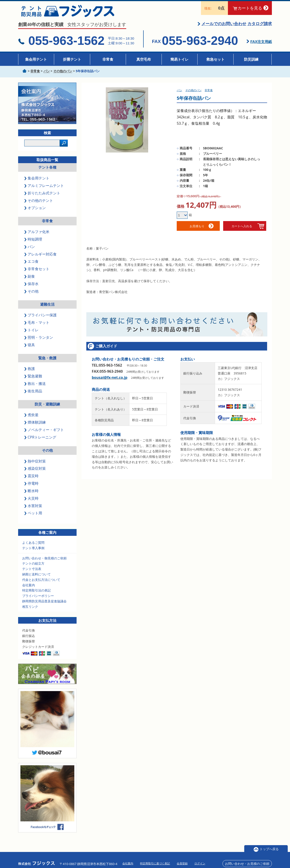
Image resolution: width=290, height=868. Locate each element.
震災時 (32, 479)
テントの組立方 (33, 566)
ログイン (200, 860)
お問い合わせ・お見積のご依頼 (247, 860)
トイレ (32, 333)
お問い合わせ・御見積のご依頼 (44, 561)
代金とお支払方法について (41, 583)
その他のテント (39, 203)
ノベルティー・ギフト (44, 433)
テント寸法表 (32, 572)
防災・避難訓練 (47, 407)
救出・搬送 (35, 386)
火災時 (32, 501)
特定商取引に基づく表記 (155, 860)
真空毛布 (144, 59)
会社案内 (29, 588)
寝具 (30, 348)
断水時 (32, 494)
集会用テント (36, 59)
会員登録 (182, 860)
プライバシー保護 (41, 318)
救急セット (215, 59)
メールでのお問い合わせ (224, 26)
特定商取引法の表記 (36, 593)
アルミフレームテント (44, 188)
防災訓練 (251, 59)
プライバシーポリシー (38, 599)
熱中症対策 (35, 464)
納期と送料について (36, 577)
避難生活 (47, 307)
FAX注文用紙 (261, 45)
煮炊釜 (32, 418)
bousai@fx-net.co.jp (110, 381)
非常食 (108, 59)
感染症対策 (35, 472)
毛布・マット (37, 326)
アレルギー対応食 (41, 257)
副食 (30, 279)
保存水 (32, 287)
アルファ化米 (37, 235)
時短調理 (34, 242)
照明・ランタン (39, 340)
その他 (32, 294)
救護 (30, 372)
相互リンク (30, 609)
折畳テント (72, 59)
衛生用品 (34, 394)
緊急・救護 (47, 361)
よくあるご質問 (33, 545)
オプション (35, 211)
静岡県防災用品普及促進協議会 (44, 604)
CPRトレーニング (41, 440)
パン (30, 250)
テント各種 (47, 170)
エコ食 (32, 265)
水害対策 (34, 509)
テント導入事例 (33, 551)
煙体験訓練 (35, 425)
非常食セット (37, 272)
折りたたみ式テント (43, 196)
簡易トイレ (179, 59)
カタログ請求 (260, 26)
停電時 (32, 486)
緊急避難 (34, 379)
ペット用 (34, 516)
